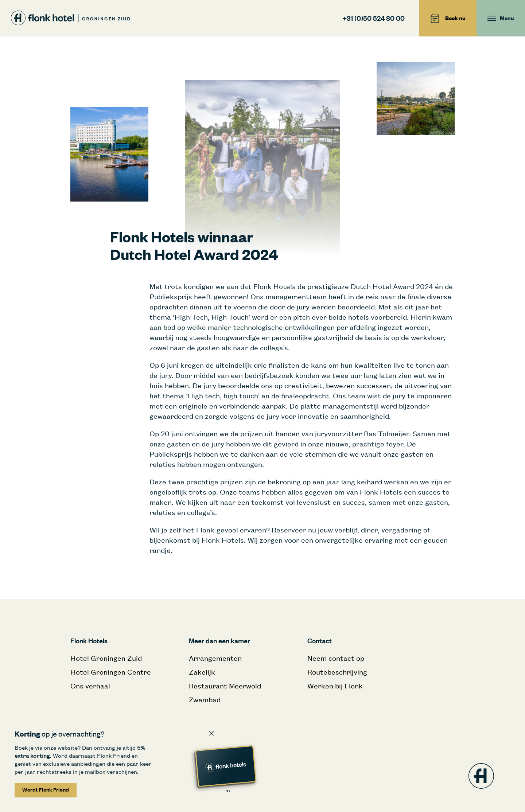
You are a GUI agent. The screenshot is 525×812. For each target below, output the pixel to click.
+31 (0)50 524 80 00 (374, 18)
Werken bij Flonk (335, 686)
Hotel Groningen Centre (111, 672)
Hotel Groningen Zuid (106, 658)
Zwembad (205, 700)
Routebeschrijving (337, 672)
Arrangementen (215, 658)
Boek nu (448, 18)
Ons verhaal (90, 686)
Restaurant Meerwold (225, 686)
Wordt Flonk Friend (46, 790)
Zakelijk (202, 672)
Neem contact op (336, 658)
